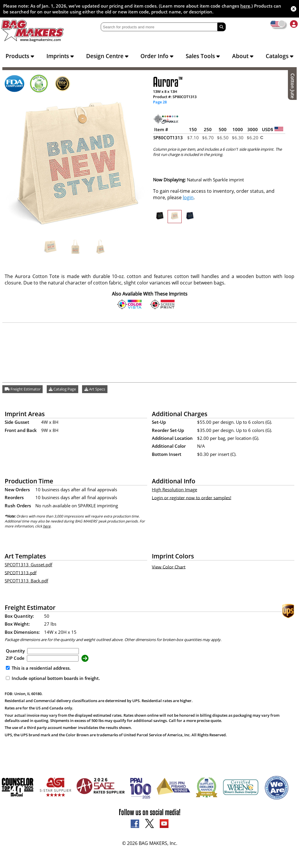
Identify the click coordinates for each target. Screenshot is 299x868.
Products (20, 56)
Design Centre (107, 56)
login (188, 197)
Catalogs (280, 56)
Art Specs (95, 389)
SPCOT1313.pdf (21, 572)
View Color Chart (169, 567)
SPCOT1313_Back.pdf (26, 581)
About (243, 56)
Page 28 (160, 102)
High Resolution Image (174, 489)
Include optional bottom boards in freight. (53, 678)
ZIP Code (15, 658)
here (245, 6)
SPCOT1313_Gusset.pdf (28, 565)
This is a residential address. (38, 668)
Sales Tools (203, 56)
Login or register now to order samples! (192, 497)
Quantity (15, 651)
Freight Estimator (23, 389)
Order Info (157, 56)
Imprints (60, 56)
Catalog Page (62, 389)
